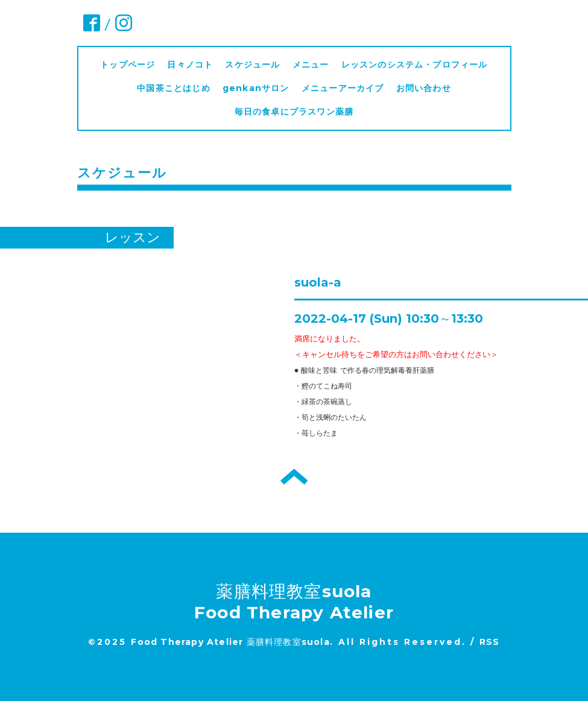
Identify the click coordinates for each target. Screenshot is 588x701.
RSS (490, 642)
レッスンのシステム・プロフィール (415, 65)
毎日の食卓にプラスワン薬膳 (299, 112)
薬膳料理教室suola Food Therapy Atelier (294, 602)
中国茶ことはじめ (174, 88)
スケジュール (252, 65)
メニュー (311, 65)
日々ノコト (190, 65)
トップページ (128, 65)
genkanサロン (256, 88)
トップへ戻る (294, 477)
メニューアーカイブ (343, 88)
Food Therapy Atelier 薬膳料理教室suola (230, 642)
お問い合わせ (424, 88)
